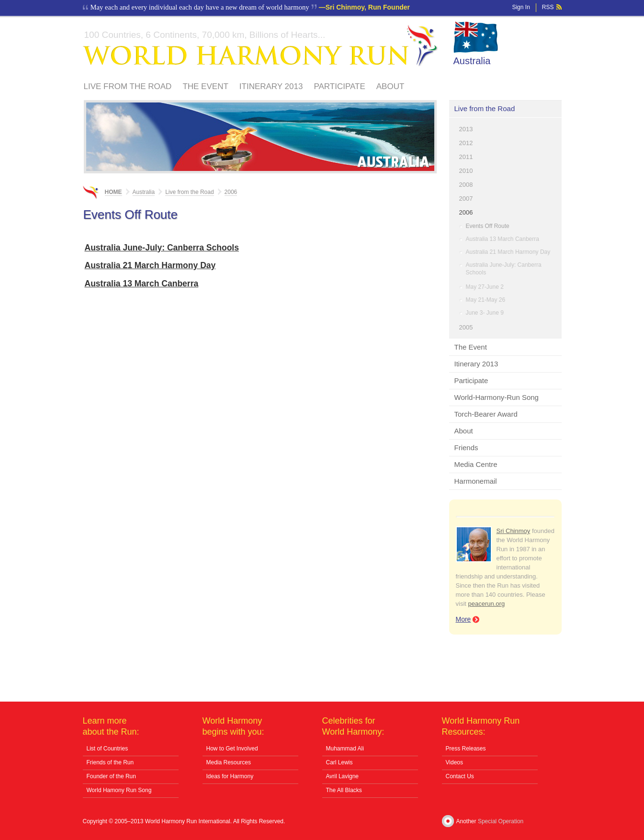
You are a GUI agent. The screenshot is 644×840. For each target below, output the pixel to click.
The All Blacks (344, 790)
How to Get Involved (232, 749)
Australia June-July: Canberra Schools (504, 269)
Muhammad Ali (345, 749)
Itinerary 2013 (271, 86)
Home (113, 192)
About (390, 86)
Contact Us (460, 776)
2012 (466, 143)
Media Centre (476, 464)
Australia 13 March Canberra (503, 239)
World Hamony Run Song (119, 790)
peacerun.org (487, 604)
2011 (466, 157)
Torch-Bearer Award (486, 414)
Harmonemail (476, 481)
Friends (466, 448)
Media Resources (229, 762)
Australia (472, 61)
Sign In (521, 7)
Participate (339, 86)
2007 (466, 199)
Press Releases (466, 749)
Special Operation (501, 821)
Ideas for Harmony (230, 776)
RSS (548, 7)
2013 (466, 129)
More (463, 619)
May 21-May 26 (486, 300)
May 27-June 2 (485, 287)
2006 (466, 212)
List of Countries (107, 749)
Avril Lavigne (342, 776)
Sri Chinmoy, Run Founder (368, 7)
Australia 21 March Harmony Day (508, 252)
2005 (466, 327)
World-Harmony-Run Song (497, 397)
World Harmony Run (260, 46)
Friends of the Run (110, 762)
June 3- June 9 (485, 313)
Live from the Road (128, 86)
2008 (466, 185)
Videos (454, 762)
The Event (205, 86)
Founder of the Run (111, 776)
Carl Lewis (339, 762)
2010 (466, 171)
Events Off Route (488, 226)
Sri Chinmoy (514, 531)
